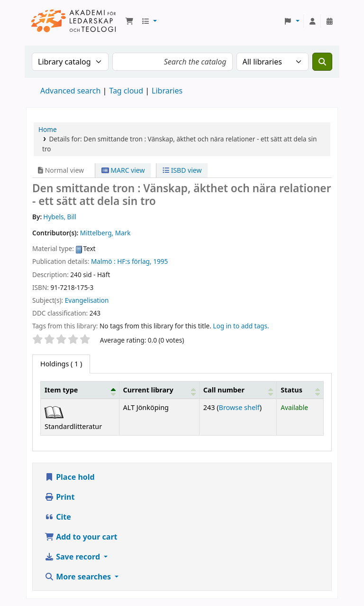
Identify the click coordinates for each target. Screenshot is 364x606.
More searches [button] (79, 577)
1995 (160, 261)
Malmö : (103, 261)
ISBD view (182, 170)
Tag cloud (126, 91)
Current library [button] (148, 390)
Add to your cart (81, 537)
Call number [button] (224, 390)
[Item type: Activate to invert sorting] (80, 390)
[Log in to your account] (312, 21)
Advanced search (70, 91)
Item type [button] (61, 390)
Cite (58, 517)
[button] (129, 21)
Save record (73, 557)
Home (48, 129)
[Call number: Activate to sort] (238, 390)
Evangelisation (87, 300)
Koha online (74, 21)
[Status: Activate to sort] (300, 390)
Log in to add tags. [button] (241, 326)
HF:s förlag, (134, 261)
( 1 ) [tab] (61, 364)
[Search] (322, 62)
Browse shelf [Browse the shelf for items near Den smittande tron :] (239, 407)
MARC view (123, 170)
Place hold (70, 477)
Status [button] (291, 390)
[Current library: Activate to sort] (159, 390)
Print (59, 497)
